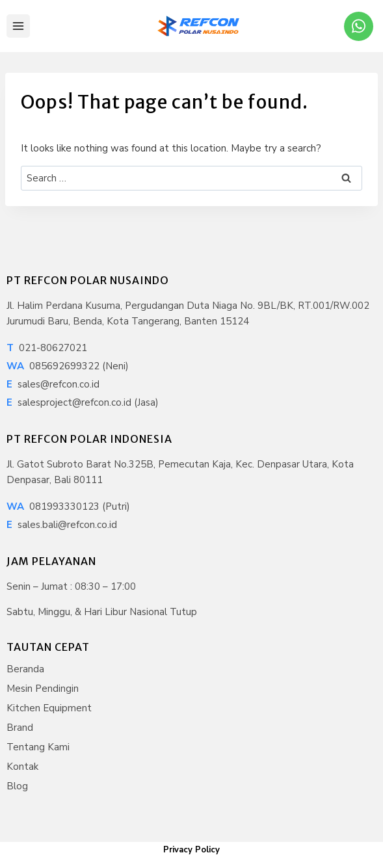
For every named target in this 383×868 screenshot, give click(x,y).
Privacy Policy (191, 850)
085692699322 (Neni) (68, 366)
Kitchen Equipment (49, 708)
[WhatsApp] (359, 26)
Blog (17, 786)
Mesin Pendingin (43, 689)
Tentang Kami (38, 747)
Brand (20, 728)
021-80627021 (47, 348)
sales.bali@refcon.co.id (62, 525)
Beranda (25, 669)
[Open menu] (18, 26)
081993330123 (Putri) (68, 506)
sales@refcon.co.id (53, 384)
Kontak (22, 767)
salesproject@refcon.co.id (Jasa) (83, 402)
